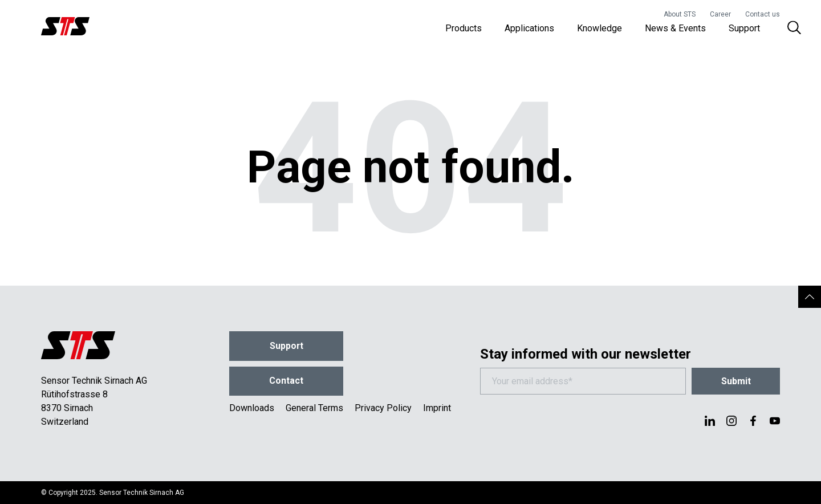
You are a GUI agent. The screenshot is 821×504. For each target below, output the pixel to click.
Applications (529, 28)
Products (464, 28)
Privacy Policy (383, 409)
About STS (680, 14)
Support (744, 28)
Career (720, 14)
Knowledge (600, 28)
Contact (286, 381)
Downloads (252, 409)
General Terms (314, 409)
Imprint (437, 409)
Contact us (763, 14)
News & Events (675, 28)
